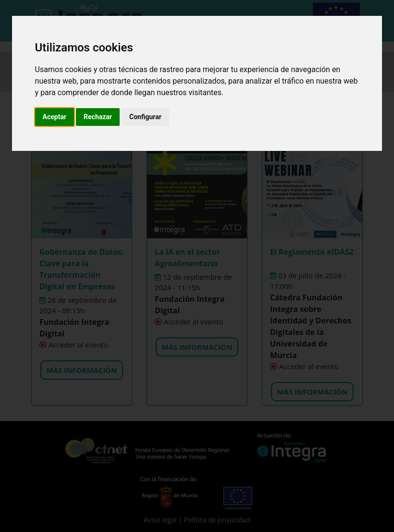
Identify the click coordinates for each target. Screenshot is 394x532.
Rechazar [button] (98, 117)
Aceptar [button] (55, 117)
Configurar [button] (145, 117)
